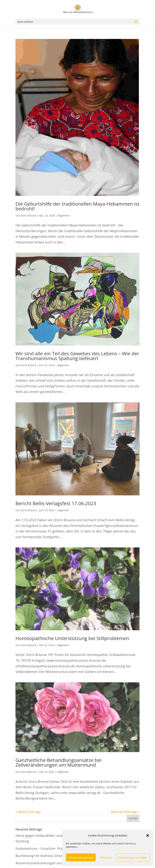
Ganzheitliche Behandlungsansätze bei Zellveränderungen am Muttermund (58, 762)
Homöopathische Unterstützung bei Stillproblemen (72, 638)
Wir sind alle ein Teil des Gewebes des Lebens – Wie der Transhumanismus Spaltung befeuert (77, 356)
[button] (148, 836)
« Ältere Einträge (28, 812)
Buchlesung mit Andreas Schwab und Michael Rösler (56, 856)
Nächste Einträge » (125, 812)
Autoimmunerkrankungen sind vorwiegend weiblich (55, 863)
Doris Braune (29, 215)
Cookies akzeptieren (81, 857)
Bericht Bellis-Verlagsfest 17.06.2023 (56, 503)
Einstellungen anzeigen (133, 857)
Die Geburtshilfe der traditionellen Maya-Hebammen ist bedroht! (77, 206)
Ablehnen (106, 857)
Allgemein (64, 215)
